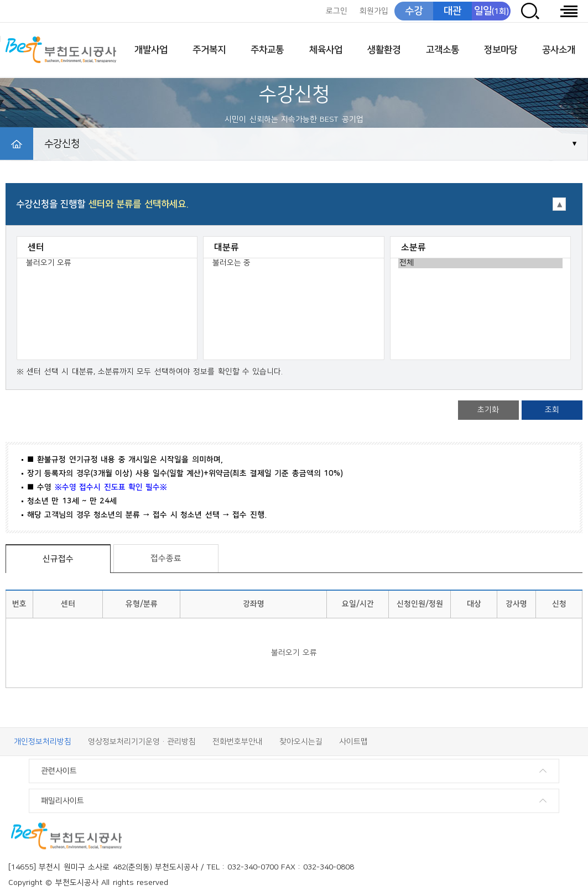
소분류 (413, 247)
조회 (552, 410)
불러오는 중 (293, 263)
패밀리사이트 (63, 801)
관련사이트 (59, 771)
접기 (294, 200)
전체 (480, 263)
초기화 (488, 410)
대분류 (227, 247)
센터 (36, 247)
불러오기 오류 (107, 263)
